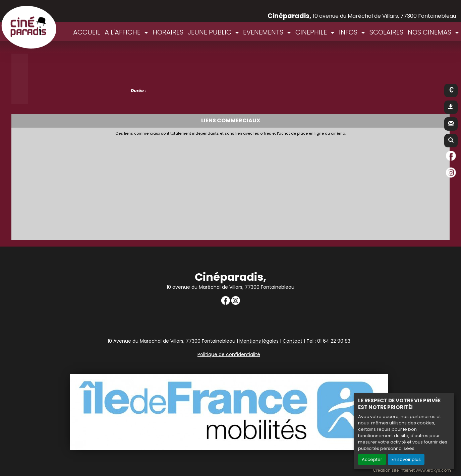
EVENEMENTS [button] (264, 32)
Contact (293, 341)
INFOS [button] (349, 32)
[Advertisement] (177, 186)
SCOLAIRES (386, 32)
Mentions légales (259, 341)
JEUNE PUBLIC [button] (210, 32)
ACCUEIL (87, 32)
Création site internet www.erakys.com (412, 470)
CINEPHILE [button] (312, 32)
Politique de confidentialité (229, 354)
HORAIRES (168, 32)
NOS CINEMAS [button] (430, 32)
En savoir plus (406, 459)
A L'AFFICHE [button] (123, 32)
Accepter (372, 459)
